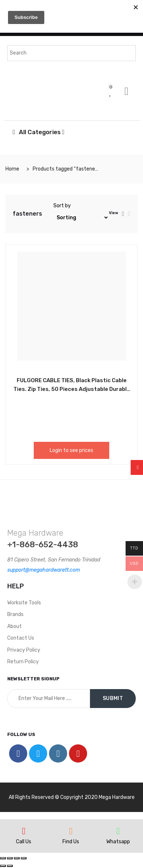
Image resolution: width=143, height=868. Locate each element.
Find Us (71, 842)
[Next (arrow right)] (10, 866)
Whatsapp (118, 842)
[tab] (123, 214)
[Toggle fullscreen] (17, 858)
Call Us (24, 842)
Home (12, 169)
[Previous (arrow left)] (3, 866)
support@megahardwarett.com (44, 570)
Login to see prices (71, 450)
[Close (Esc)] (3, 858)
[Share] (10, 858)
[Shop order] (81, 218)
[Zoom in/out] (24, 858)
